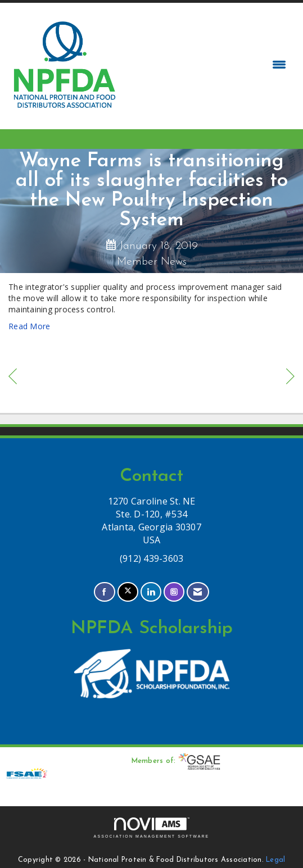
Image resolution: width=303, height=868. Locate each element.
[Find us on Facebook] (104, 592)
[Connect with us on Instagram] (174, 592)
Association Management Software (152, 828)
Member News (152, 262)
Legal (275, 860)
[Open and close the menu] (206, 65)
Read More (29, 326)
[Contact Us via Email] (198, 592)
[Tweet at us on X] (128, 592)
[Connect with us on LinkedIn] (151, 592)
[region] (290, 378)
